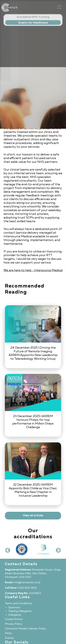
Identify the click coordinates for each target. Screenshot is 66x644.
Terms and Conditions (19, 604)
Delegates (15, 615)
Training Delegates (20, 611)
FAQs (8, 633)
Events (9, 638)
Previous (6, 549)
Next (57, 549)
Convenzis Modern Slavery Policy (25, 629)
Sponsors (14, 608)
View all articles (33, 516)
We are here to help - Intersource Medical (33, 270)
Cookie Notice (14, 619)
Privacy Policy (14, 624)
